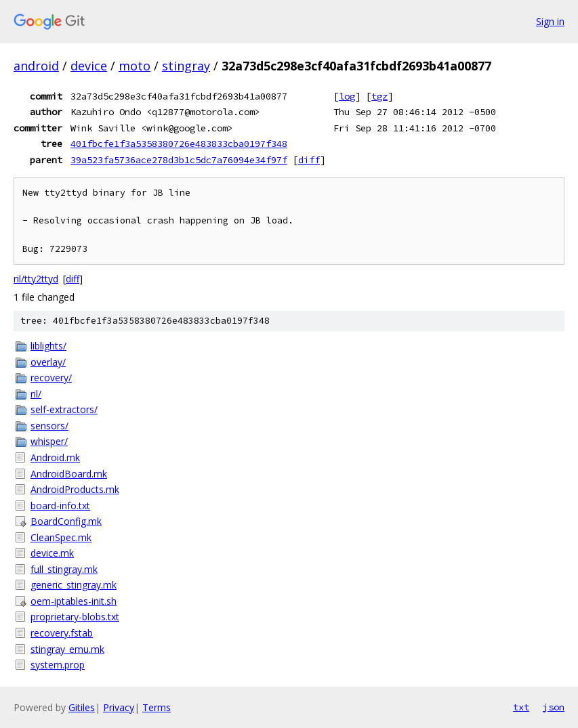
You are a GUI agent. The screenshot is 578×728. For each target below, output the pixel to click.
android (36, 66)
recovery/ (51, 378)
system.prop (58, 665)
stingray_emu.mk (67, 649)
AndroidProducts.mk (75, 489)
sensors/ (49, 426)
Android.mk (55, 457)
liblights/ (48, 346)
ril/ (36, 394)
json (554, 707)
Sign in (550, 21)
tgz (379, 96)
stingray (186, 66)
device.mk (52, 553)
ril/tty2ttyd (36, 279)
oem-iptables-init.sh (74, 601)
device (89, 66)
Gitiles (82, 707)
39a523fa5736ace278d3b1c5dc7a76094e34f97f (179, 160)
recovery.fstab (62, 633)
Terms (157, 707)
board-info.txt (60, 506)
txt (521, 707)
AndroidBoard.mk (69, 474)
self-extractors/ (64, 409)
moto (135, 66)
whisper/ (49, 441)
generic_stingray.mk (74, 585)
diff (309, 160)
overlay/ (48, 362)
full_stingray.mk (64, 569)
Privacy (119, 707)
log (347, 96)
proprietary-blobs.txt (75, 617)
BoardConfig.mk (66, 521)
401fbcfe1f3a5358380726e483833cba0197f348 (179, 144)
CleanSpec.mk (61, 537)
